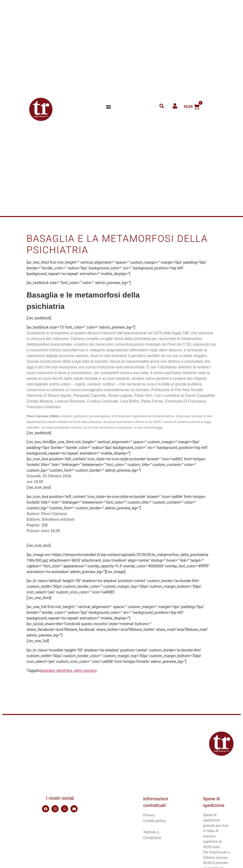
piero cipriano (85, 671)
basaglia (47, 671)
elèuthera (64, 671)
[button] (109, 107)
